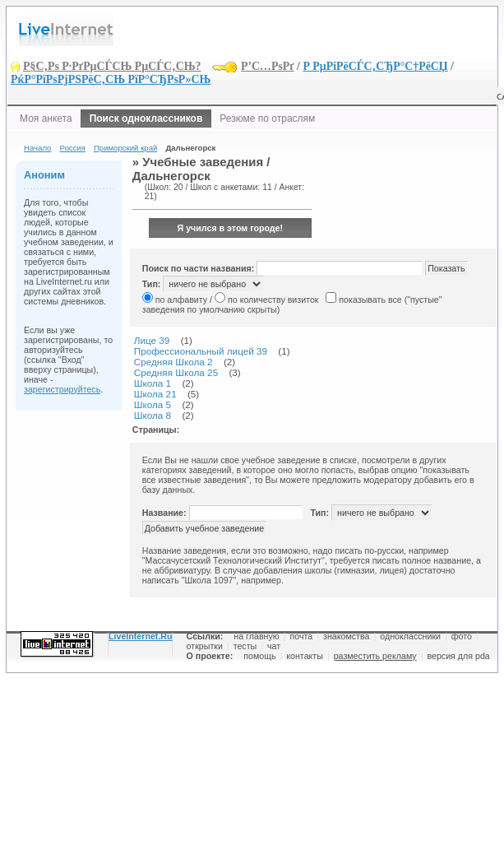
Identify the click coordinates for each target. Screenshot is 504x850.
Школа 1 (153, 383)
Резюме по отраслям (267, 118)
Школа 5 (153, 404)
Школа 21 (155, 394)
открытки (205, 646)
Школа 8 (153, 415)
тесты (245, 646)
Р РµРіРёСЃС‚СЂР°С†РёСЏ (375, 66)
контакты (305, 656)
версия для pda (458, 656)
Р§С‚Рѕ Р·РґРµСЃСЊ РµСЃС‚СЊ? (112, 66)
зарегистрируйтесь (62, 389)
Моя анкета (46, 118)
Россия (72, 148)
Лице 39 (152, 340)
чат (274, 646)
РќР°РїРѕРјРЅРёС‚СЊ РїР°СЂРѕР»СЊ (111, 79)
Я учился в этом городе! (231, 228)
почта (302, 636)
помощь (259, 656)
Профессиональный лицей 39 (201, 351)
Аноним (44, 175)
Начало (37, 148)
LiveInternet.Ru (141, 636)
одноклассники (410, 636)
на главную (256, 636)
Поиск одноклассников (146, 118)
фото (462, 636)
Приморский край (125, 148)
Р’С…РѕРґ (268, 66)
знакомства (346, 636)
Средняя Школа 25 (176, 372)
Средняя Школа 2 (173, 362)
